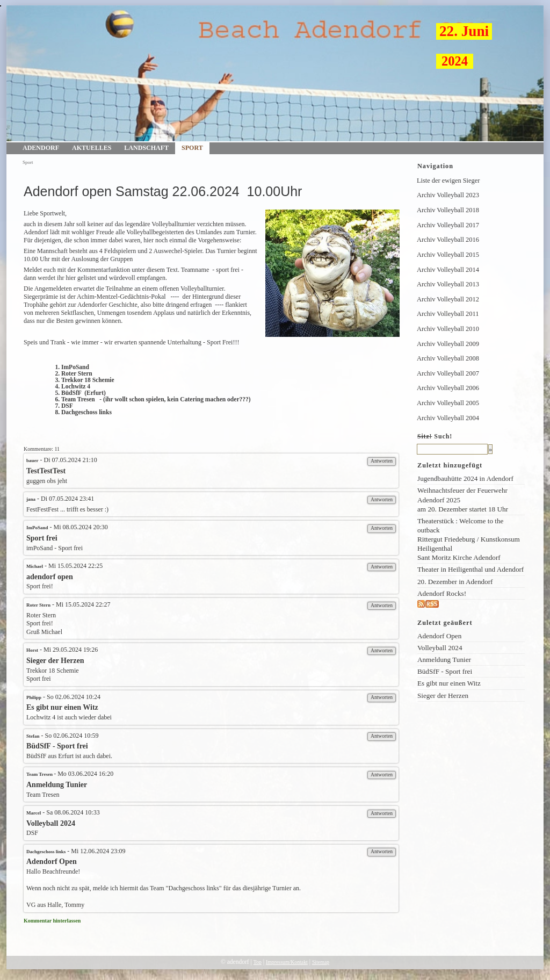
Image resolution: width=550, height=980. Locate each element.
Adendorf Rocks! (442, 593)
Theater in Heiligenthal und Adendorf (471, 569)
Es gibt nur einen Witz (449, 683)
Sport (192, 148)
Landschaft (146, 148)
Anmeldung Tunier (444, 660)
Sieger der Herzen (443, 696)
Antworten (382, 461)
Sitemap (321, 962)
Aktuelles (92, 148)
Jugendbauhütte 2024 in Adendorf (465, 478)
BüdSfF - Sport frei (445, 671)
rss (443, 604)
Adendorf (41, 148)
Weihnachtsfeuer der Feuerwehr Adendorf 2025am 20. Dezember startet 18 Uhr (463, 499)
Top (258, 962)
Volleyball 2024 (440, 648)
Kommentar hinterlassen (52, 921)
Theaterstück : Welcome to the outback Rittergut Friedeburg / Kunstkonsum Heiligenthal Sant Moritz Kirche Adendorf (469, 539)
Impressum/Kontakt (287, 962)
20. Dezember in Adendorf (455, 582)
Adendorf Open (439, 636)
